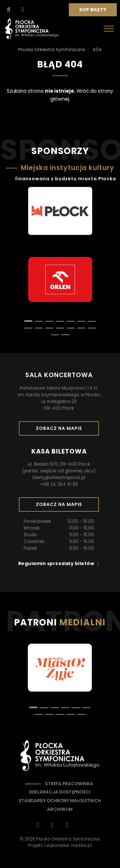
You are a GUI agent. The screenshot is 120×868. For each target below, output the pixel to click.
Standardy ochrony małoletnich (60, 801)
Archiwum (60, 809)
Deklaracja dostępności (60, 792)
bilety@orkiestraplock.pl (59, 477)
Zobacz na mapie (61, 430)
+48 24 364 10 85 (59, 484)
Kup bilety (95, 11)
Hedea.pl (82, 845)
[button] (39, 321)
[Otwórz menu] (109, 29)
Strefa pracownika (69, 784)
